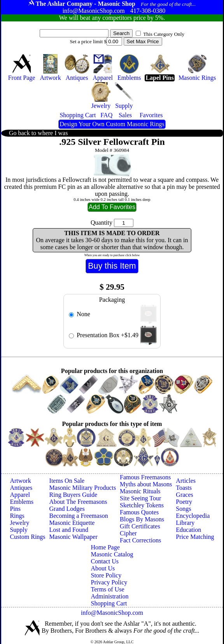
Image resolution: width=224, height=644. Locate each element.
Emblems (21, 502)
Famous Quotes (139, 512)
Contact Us (105, 561)
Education (188, 530)
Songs (183, 509)
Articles (186, 481)
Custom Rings (27, 537)
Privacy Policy (109, 582)
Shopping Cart (109, 603)
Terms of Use (108, 589)
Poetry (184, 502)
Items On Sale (67, 481)
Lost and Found (69, 530)
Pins (15, 509)
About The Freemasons (78, 502)
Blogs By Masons (142, 519)
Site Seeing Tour (140, 498)
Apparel (20, 495)
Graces (184, 495)
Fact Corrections (140, 540)
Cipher (128, 533)
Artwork (20, 481)
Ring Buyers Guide (73, 495)
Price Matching (195, 537)
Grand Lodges (67, 509)
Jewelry (19, 523)
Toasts (184, 488)
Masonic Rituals (140, 491)
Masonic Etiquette (72, 523)
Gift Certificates (140, 526)
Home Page (105, 547)
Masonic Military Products (83, 488)
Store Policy (106, 575)
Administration (110, 596)
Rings (17, 516)
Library (185, 523)
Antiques (21, 488)
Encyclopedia (193, 516)
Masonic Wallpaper (73, 537)
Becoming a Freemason (79, 516)
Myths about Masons (146, 484)
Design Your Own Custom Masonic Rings (112, 124)
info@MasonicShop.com (112, 613)
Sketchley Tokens (142, 505)
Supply (18, 530)
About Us (103, 568)
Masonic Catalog (112, 554)
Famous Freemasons (145, 477)
